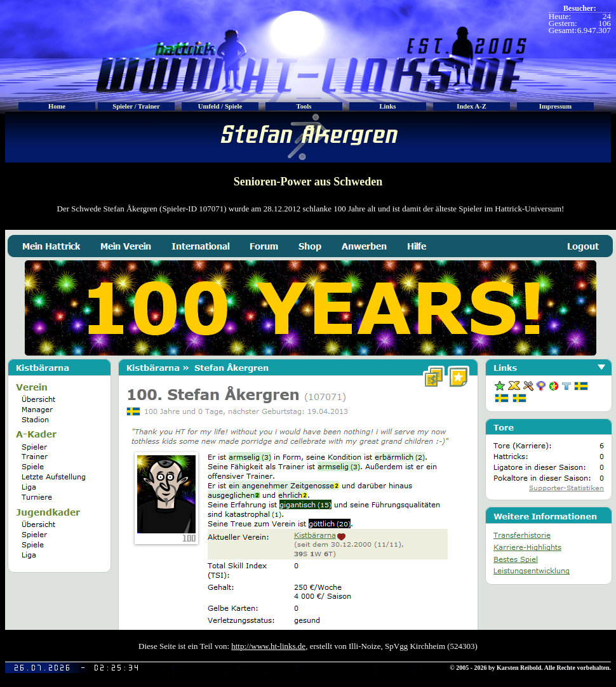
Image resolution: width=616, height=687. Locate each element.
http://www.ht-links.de (268, 646)
